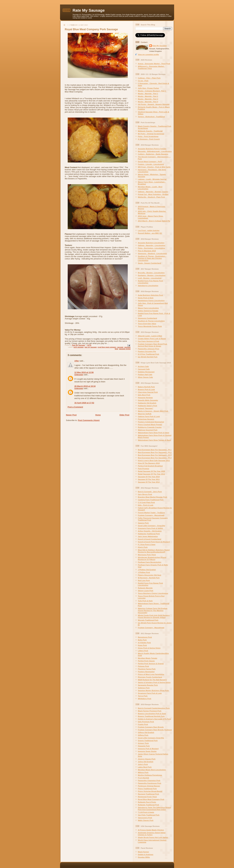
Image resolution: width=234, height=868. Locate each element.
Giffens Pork (143, 735)
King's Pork (143, 547)
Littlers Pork (143, 651)
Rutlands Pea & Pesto (147, 802)
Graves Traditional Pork (148, 740)
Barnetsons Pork (145, 637)
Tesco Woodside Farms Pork (150, 326)
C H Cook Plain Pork (146, 502)
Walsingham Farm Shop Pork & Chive (154, 433)
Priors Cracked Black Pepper (150, 424)
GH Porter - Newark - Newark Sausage (154, 104)
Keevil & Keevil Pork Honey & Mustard (154, 542)
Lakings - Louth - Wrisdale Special (152, 179)
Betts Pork (142, 640)
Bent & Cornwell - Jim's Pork (150, 492)
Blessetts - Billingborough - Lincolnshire (155, 151)
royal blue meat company (107, 347)
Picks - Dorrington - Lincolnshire (152, 248)
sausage (120, 347)
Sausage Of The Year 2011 (149, 479)
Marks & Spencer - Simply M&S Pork (153, 411)
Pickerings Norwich (146, 419)
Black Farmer (143, 852)
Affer (77, 361)
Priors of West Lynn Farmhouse (151, 674)
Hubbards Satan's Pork (148, 406)
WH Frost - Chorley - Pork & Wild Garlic (154, 167)
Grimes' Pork (143, 743)
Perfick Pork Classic (146, 661)
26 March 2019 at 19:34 (85, 386)
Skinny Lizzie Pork (146, 591)
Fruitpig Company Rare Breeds (151, 727)
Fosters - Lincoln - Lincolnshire (151, 164)
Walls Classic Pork (146, 820)
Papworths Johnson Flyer (149, 349)
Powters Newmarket (146, 672)
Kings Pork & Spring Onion (149, 648)
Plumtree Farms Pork (147, 669)
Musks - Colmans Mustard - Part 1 (152, 91)
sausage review (125, 349)
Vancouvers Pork (145, 818)
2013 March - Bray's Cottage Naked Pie (154, 221)
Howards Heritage (145, 398)
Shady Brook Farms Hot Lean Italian (153, 837)
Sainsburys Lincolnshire (148, 286)
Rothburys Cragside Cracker (150, 427)
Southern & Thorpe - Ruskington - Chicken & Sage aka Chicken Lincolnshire (152, 258)
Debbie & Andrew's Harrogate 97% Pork (154, 719)
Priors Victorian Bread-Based (150, 791)
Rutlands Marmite (145, 588)
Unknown (79, 375)
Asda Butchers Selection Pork (150, 295)
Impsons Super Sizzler (147, 751)
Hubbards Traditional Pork (149, 534)
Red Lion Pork (144, 580)
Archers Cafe (143, 366)
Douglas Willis (144, 857)
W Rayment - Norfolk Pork (149, 578)
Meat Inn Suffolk (145, 414)
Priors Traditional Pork (147, 789)
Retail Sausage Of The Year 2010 (151, 471)
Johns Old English (146, 762)
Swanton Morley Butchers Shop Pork (153, 690)
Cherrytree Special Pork (148, 392)
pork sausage (79, 347)
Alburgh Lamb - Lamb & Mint (150, 336)
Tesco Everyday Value (147, 324)
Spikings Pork (144, 688)
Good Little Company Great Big (151, 738)
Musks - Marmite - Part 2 (148, 96)
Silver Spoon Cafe (145, 377)
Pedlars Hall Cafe (145, 374)
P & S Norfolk (143, 778)
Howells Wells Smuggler (148, 400)
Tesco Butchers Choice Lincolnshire (153, 593)
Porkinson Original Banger (149, 786)
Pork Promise (144, 469)
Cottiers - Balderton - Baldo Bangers (153, 154)
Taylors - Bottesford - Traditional (151, 117)
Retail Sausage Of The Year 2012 (151, 474)
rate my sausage (91, 347)
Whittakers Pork (145, 699)
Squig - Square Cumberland (149, 263)
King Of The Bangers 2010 (149, 463)
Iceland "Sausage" (146, 408)
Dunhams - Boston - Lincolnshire (152, 275)
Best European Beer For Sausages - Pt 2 (155, 452)
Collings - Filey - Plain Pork (149, 78)
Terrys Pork (143, 696)
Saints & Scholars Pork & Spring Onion (154, 682)
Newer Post (71, 415)
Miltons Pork (143, 772)
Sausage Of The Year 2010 (149, 477)
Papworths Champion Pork (149, 780)
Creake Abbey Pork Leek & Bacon (152, 339)
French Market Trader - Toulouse (151, 513)
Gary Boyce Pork (145, 494)
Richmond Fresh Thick (147, 797)
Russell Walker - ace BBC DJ (150, 233)
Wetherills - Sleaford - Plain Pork (151, 197)
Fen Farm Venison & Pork (149, 341)
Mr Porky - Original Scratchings (151, 134)
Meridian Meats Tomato (148, 658)
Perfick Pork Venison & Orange (151, 664)
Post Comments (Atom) (89, 420)
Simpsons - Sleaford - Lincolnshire (152, 253)
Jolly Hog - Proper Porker (149, 88)
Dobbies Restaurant (146, 372)
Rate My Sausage (89, 10)
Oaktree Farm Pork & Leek (149, 416)
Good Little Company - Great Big (152, 526)
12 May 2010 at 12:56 (84, 372)
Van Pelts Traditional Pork (149, 815)
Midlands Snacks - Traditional (150, 131)
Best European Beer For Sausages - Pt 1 (155, 450)
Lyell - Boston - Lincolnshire (150, 278)
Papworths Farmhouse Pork (150, 783)
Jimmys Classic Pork (147, 759)
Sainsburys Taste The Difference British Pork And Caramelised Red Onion (155, 808)
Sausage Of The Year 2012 (149, 482)
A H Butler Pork (144, 643)
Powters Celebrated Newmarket (151, 422)
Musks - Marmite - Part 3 (148, 99)
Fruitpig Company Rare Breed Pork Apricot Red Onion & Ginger (153, 345)
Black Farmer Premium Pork (150, 711)
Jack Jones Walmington (148, 536)
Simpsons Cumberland (147, 318)
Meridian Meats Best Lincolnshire (152, 770)
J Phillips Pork (144, 572)
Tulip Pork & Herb (145, 601)
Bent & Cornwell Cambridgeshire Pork (154, 708)
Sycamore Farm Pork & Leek (150, 693)
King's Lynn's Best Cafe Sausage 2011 (154, 460)
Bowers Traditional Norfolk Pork (151, 716)
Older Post (124, 415)
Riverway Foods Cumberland (150, 677)
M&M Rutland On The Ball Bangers (152, 680)
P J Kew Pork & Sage (147, 544)
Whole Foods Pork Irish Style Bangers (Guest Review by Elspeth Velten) (154, 616)
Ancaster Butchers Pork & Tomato (152, 149)
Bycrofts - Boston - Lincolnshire (151, 273)
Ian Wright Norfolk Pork (148, 357)
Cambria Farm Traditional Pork (151, 500)
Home (98, 415)
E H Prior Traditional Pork (149, 354)
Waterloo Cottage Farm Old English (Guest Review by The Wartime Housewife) (153, 610)
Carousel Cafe (144, 369)
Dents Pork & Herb (146, 298)
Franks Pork (143, 724)
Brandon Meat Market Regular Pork (153, 497)
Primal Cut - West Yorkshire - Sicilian (153, 194)
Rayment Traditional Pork (149, 794)
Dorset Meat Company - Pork (150, 162)
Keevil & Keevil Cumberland (150, 539)
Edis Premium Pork (146, 722)
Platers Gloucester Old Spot (150, 575)
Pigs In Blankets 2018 (147, 251)
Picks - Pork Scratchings (148, 136)
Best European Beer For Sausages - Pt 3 (155, 455)
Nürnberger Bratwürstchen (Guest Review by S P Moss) (152, 558)
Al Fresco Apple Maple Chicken (151, 830)
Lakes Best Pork (145, 767)
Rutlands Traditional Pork (149, 805)
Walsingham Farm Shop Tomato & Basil (154, 440)
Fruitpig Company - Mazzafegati (151, 515)
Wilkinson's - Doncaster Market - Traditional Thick (151, 67)
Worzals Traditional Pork (148, 620)
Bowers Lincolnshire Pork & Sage (152, 714)
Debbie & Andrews (146, 854)
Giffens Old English (146, 732)
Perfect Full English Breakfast (150, 466)
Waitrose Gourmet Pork (148, 430)
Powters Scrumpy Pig (147, 351)
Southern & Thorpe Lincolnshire (151, 321)
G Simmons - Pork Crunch (149, 139)
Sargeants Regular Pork (148, 685)
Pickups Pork (143, 666)
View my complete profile (148, 54)
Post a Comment (75, 407)
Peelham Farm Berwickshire (150, 562)
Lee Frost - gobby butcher (149, 230)
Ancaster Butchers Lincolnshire (151, 243)
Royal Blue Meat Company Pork (151, 799)
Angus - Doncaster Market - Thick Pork (154, 64)
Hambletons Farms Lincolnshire (151, 300)
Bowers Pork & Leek (146, 389)
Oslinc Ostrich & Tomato (148, 311)
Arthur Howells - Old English (150, 531)
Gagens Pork (143, 523)
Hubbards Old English (147, 403)
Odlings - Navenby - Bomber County (153, 192)
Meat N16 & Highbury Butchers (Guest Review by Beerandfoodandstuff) (154, 551)
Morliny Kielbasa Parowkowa (150, 775)
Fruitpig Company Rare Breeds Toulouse (155, 730)
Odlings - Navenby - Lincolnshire (152, 245)
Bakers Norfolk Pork (146, 387)
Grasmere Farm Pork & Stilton (150, 528)
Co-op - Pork (143, 81)
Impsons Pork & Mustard (148, 749)
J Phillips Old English (147, 570)
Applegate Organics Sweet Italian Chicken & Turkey (152, 834)
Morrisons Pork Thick (147, 555)
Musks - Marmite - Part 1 (148, 94)
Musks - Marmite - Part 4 (148, 102)
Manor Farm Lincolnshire (148, 308)
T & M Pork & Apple (146, 812)
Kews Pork (142, 645)
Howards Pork (144, 746)
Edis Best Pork (144, 395)
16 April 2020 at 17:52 (84, 403)
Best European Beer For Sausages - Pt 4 (155, 458)
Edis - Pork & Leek (146, 505)
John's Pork (143, 764)
